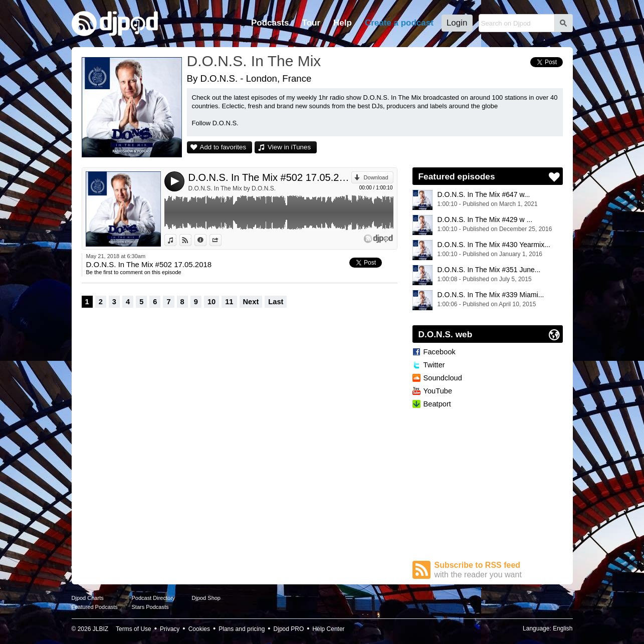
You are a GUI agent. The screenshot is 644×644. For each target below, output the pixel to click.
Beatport (437, 404)
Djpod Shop (206, 598)
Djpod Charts (88, 598)
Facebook (440, 352)
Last (276, 302)
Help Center (329, 629)
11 (229, 302)
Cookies (199, 629)
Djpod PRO (289, 629)
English (563, 628)
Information (206, 240)
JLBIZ (100, 629)
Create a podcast (399, 23)
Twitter (434, 365)
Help (343, 23)
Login (457, 23)
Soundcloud (443, 378)
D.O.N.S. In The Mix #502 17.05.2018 (270, 177)
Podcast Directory (154, 598)
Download (376, 177)
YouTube (438, 391)
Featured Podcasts (95, 607)
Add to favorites (223, 147)
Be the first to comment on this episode (134, 272)
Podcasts (270, 23)
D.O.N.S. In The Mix (254, 61)
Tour (311, 23)
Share (221, 240)
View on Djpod (191, 240)
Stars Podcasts (150, 607)
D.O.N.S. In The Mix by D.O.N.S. (232, 188)
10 (211, 302)
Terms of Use (134, 629)
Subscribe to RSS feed (499, 570)
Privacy (170, 629)
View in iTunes (289, 147)
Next (251, 302)
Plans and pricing (242, 629)
